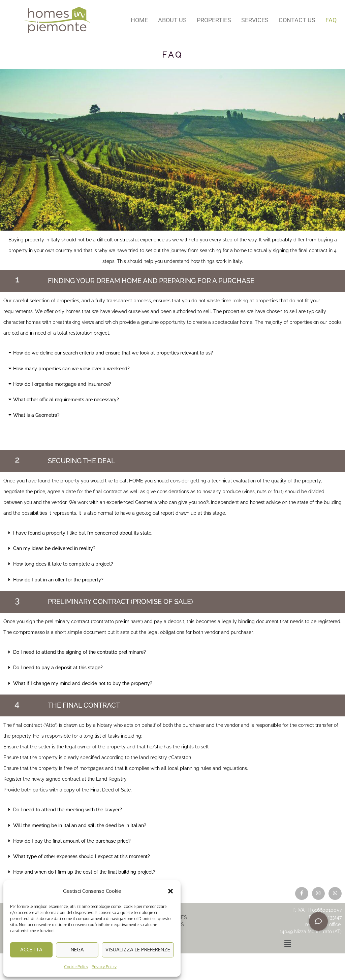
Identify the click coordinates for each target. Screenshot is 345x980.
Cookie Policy (76, 967)
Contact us (297, 20)
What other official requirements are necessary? (66, 400)
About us (172, 20)
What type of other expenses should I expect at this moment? (82, 856)
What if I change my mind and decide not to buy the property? (83, 683)
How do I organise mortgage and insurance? (62, 384)
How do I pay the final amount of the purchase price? (72, 841)
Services (255, 20)
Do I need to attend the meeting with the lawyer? (68, 810)
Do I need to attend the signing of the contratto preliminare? (80, 652)
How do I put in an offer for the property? (58, 580)
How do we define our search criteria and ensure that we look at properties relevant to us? (113, 353)
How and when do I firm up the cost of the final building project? (84, 872)
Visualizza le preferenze (138, 950)
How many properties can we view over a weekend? (71, 369)
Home (139, 20)
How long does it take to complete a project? (63, 564)
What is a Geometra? (36, 415)
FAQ (331, 20)
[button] (170, 891)
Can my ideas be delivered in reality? (54, 548)
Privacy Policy (104, 967)
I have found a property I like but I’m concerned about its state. (83, 533)
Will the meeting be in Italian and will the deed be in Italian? (80, 825)
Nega (77, 950)
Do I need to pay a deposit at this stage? (58, 668)
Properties (214, 20)
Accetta (31, 950)
